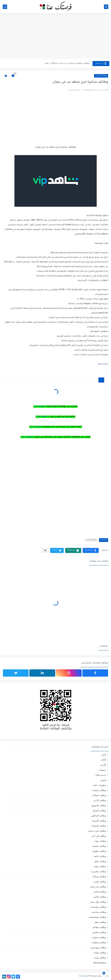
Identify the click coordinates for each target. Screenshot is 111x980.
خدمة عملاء (101, 775)
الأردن (103, 765)
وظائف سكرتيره (98, 871)
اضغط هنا (40, 407)
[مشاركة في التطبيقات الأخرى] (45, 550)
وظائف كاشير (100, 897)
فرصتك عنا (36, 427)
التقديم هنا (103, 364)
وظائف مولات (100, 953)
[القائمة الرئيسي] (106, 7)
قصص (103, 780)
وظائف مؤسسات (98, 907)
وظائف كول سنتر (98, 902)
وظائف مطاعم (99, 927)
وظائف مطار (100, 922)
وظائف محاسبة (99, 912)
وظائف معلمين (99, 932)
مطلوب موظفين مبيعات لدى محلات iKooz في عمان (67, 63)
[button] (91, 550)
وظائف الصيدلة (99, 821)
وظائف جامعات (99, 846)
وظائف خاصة (100, 856)
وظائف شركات (99, 876)
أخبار (104, 755)
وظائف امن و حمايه (97, 831)
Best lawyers (100, 963)
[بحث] (5, 7)
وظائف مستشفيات (97, 917)
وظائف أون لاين (99, 836)
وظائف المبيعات (98, 826)
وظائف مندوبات (99, 937)
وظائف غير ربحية (98, 887)
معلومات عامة (99, 785)
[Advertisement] (55, 37)
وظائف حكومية (99, 851)
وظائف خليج (100, 861)
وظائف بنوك (100, 841)
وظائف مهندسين (98, 947)
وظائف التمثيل (99, 810)
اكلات (103, 760)
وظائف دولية (100, 866)
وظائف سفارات (99, 790)
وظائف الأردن (101, 76)
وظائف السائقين (98, 816)
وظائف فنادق (100, 892)
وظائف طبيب (100, 882)
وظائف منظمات (98, 942)
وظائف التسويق (99, 805)
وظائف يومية (100, 958)
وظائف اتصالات (99, 795)
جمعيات (102, 770)
